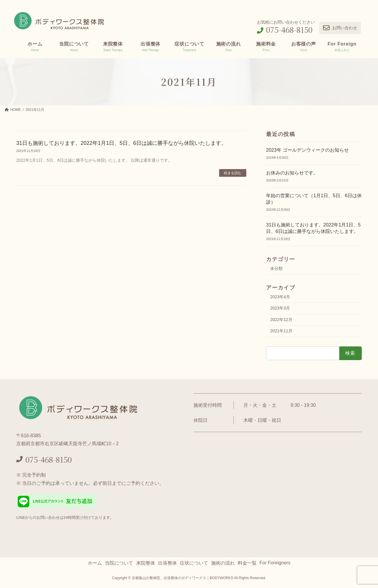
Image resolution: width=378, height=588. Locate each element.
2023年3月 (280, 308)
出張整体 (167, 563)
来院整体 (146, 563)
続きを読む (233, 173)
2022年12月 (281, 320)
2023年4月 (280, 297)
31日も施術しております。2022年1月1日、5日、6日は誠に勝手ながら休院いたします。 (121, 143)
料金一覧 (247, 563)
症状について (194, 563)
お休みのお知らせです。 (292, 173)
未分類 (276, 268)
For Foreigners (275, 563)
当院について (119, 563)
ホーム (95, 563)
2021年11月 (281, 331)
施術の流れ (223, 563)
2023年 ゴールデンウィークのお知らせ (307, 150)
